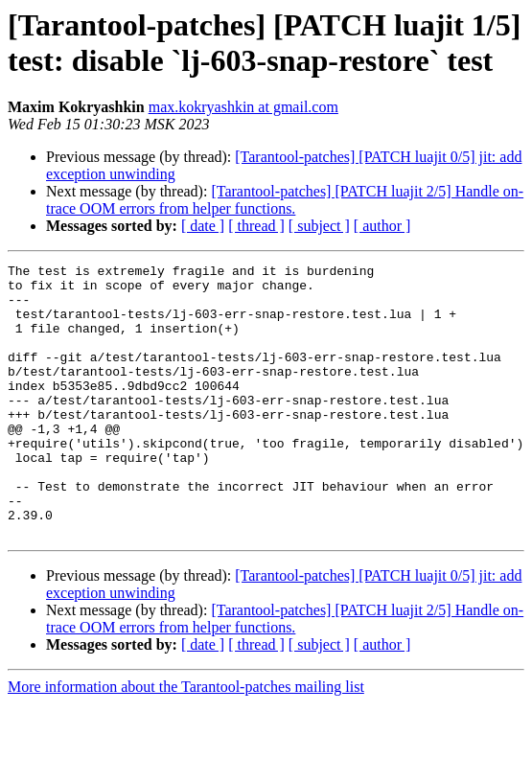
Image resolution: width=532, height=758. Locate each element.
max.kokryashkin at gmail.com (243, 107)
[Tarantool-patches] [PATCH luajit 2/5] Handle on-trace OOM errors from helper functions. (285, 200)
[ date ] (203, 226)
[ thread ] (256, 226)
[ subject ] (319, 226)
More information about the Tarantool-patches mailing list (186, 741)
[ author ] (382, 226)
